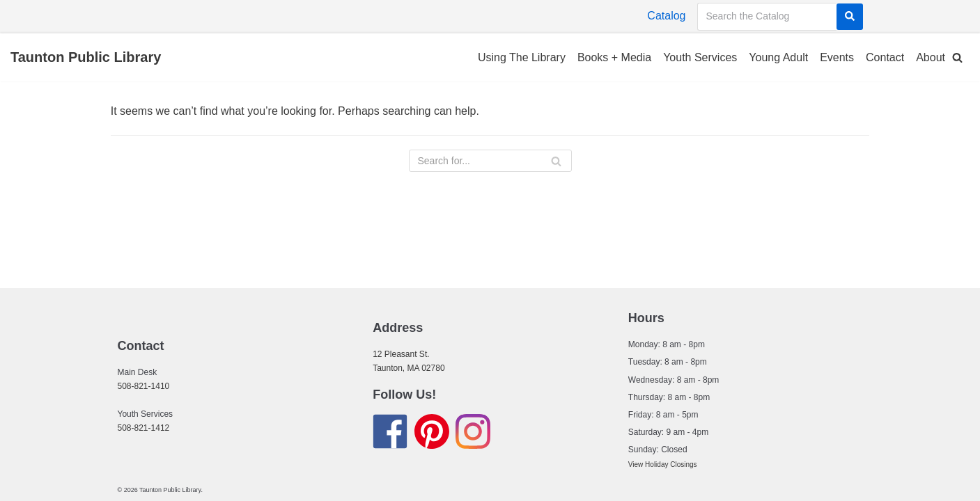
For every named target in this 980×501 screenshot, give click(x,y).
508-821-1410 (144, 386)
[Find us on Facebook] (390, 434)
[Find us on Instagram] (473, 434)
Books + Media (614, 57)
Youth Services (700, 57)
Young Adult (778, 57)
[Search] (850, 17)
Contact (885, 57)
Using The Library (522, 57)
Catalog (666, 16)
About (931, 57)
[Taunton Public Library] (86, 58)
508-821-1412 (144, 428)
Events (837, 57)
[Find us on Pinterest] (432, 434)
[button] (957, 57)
